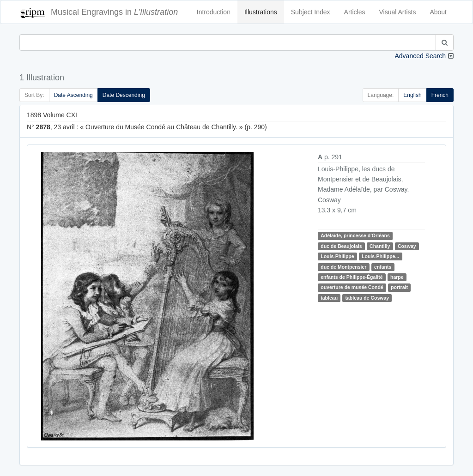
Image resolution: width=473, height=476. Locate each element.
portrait (399, 287)
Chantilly (380, 246)
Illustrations (261, 12)
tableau (329, 298)
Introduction (214, 12)
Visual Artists (398, 12)
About (438, 12)
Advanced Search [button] (420, 56)
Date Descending (124, 95)
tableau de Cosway (367, 298)
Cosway (407, 246)
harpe (397, 277)
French (440, 95)
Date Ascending (73, 95)
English (412, 95)
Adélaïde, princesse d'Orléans (355, 235)
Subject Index (311, 12)
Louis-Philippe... (380, 256)
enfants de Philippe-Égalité (352, 277)
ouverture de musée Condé (352, 287)
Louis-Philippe (337, 256)
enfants (383, 267)
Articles (355, 12)
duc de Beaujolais (341, 246)
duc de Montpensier (343, 267)
